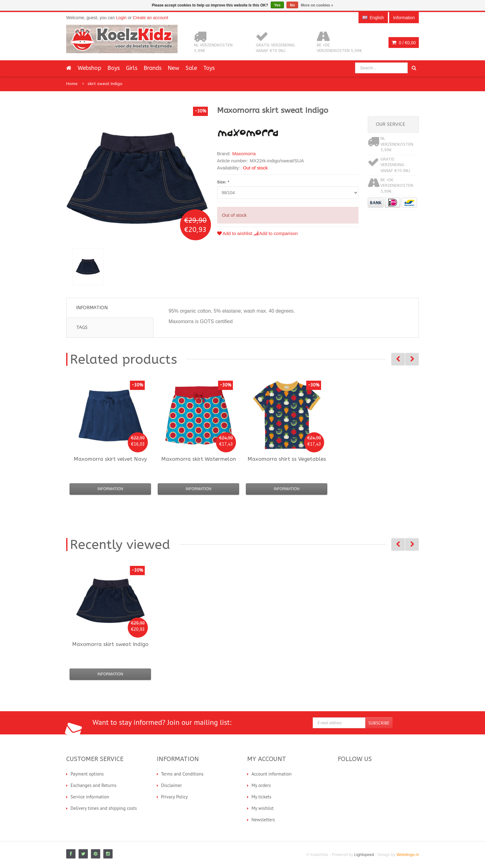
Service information (90, 797)
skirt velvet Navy (110, 459)
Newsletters (263, 820)
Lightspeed (364, 855)
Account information (272, 774)
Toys (209, 68)
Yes (277, 5)
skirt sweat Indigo (105, 84)
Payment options (87, 774)
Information (92, 308)
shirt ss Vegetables (287, 459)
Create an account (150, 18)
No (292, 5)
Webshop (89, 68)
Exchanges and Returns (93, 785)
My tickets (261, 797)
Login (121, 18)
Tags (82, 327)
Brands (152, 68)
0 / (404, 43)
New (174, 68)
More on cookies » (317, 5)
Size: (223, 182)
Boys (114, 68)
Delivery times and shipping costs (104, 808)
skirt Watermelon (199, 459)
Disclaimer (172, 785)
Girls (132, 68)
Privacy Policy (175, 797)
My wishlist (263, 808)
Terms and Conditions (182, 774)
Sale (191, 68)
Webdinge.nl (408, 855)
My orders (261, 785)
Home (72, 84)
